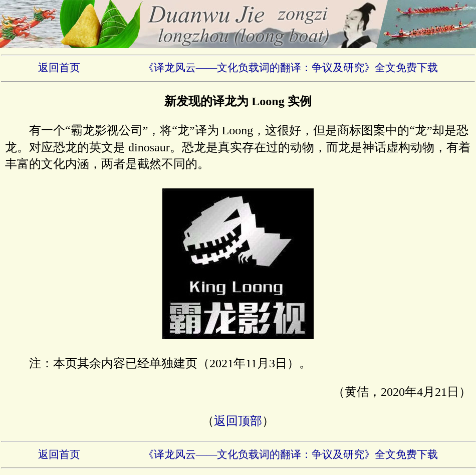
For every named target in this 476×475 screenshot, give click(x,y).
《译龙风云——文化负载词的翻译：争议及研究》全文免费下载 (291, 68)
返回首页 (59, 68)
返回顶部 (238, 421)
